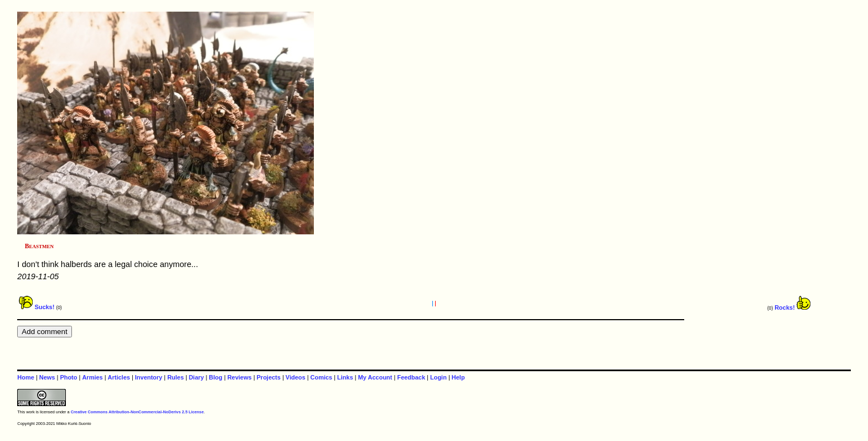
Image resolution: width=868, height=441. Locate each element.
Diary (196, 377)
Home (25, 377)
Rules (175, 377)
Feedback (411, 377)
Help (458, 377)
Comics (322, 377)
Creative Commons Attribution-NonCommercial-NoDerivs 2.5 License (137, 412)
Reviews (240, 377)
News (47, 377)
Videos (296, 377)
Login (438, 377)
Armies (92, 377)
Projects (269, 377)
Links (345, 377)
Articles (119, 377)
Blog (215, 377)
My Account (375, 377)
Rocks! (792, 307)
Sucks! (37, 307)
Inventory (149, 377)
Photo (68, 377)
